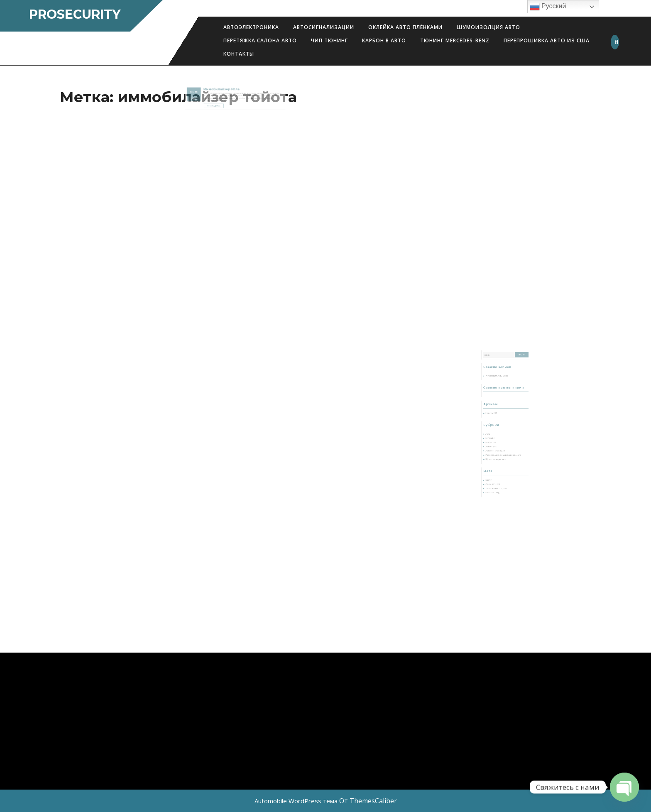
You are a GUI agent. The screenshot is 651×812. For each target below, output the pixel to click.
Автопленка (496, 443)
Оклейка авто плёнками (405, 27)
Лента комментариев (499, 471)
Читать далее (221, 100)
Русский (548, 7)
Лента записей (497, 468)
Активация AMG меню (500, 394)
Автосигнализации (324, 27)
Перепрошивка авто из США (547, 40)
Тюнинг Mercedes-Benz (455, 40)
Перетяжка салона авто (260, 40)
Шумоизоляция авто (499, 451)
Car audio (495, 437)
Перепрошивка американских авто (504, 449)
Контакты (239, 54)
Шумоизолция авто (488, 27)
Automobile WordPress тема (296, 801)
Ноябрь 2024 (496, 419)
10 (208, 90)
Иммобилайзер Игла (226, 88)
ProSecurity (75, 14)
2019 (207, 95)
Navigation (496, 440)
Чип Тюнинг (329, 40)
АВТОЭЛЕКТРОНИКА (251, 27)
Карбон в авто (384, 40)
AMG (494, 434)
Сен (206, 90)
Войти (494, 466)
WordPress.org (497, 474)
